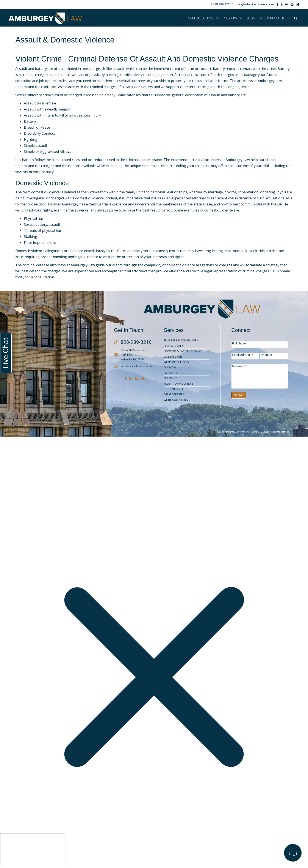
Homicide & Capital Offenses (183, 351)
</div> (33, 850)
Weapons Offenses (176, 362)
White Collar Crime (177, 400)
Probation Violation (178, 384)
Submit (239, 395)
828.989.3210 (222, 4)
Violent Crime (173, 357)
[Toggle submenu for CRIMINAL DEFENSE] (217, 18)
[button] (296, 18)
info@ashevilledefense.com (255, 4)
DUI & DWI (170, 367)
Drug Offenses (174, 394)
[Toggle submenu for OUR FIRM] (241, 18)
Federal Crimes (174, 346)
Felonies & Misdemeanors (181, 340)
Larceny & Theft (175, 373)
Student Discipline (176, 389)
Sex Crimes (170, 378)
